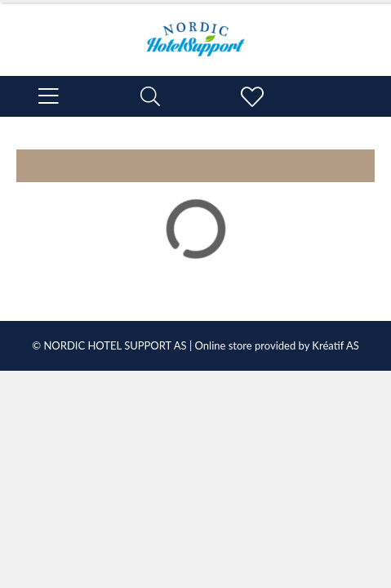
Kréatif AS (335, 345)
